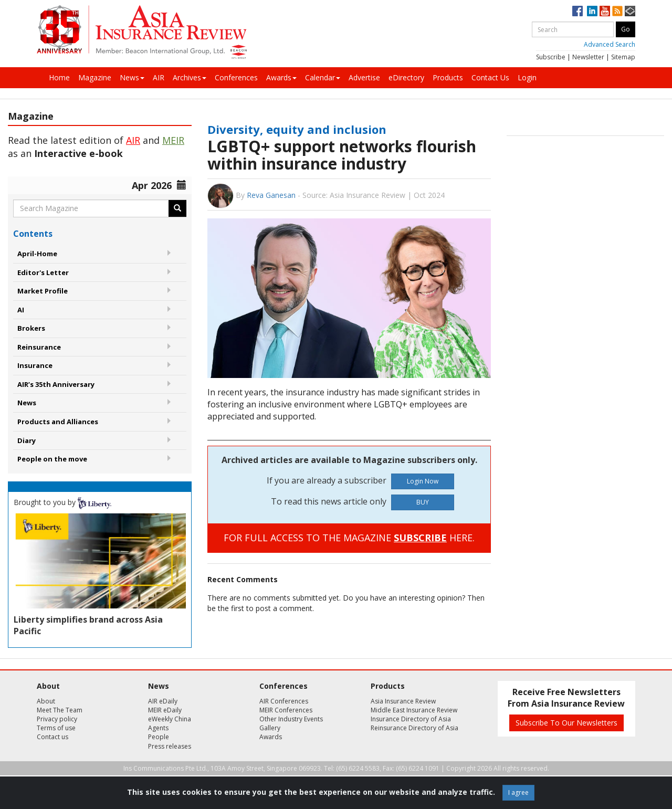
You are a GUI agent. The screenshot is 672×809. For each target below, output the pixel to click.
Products (448, 77)
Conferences (236, 77)
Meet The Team (60, 710)
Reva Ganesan (271, 195)
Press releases (170, 746)
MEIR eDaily (165, 710)
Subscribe (551, 57)
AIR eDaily (163, 701)
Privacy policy (57, 719)
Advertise (364, 77)
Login (527, 77)
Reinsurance (39, 347)
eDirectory (406, 77)
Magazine (95, 77)
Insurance (35, 365)
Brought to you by (62, 502)
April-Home (37, 254)
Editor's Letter (43, 272)
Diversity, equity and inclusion (297, 129)
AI (21, 310)
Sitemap (623, 57)
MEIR (173, 140)
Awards (281, 77)
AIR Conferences (284, 701)
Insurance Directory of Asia (411, 719)
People (159, 737)
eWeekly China (170, 719)
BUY (423, 502)
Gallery (270, 728)
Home (59, 77)
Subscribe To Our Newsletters (566, 723)
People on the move (52, 459)
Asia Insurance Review (403, 701)
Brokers (31, 328)
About (46, 701)
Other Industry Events (291, 719)
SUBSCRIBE (420, 538)
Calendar (323, 77)
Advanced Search (610, 44)
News (132, 77)
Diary (27, 440)
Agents (158, 728)
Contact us (52, 737)
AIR (159, 77)
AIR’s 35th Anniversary (56, 384)
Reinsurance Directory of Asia (414, 728)
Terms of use (56, 728)
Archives (190, 77)
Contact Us (490, 77)
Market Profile (43, 291)
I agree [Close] (518, 792)
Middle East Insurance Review (414, 710)
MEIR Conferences (286, 710)
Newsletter (588, 57)
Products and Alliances (58, 422)
